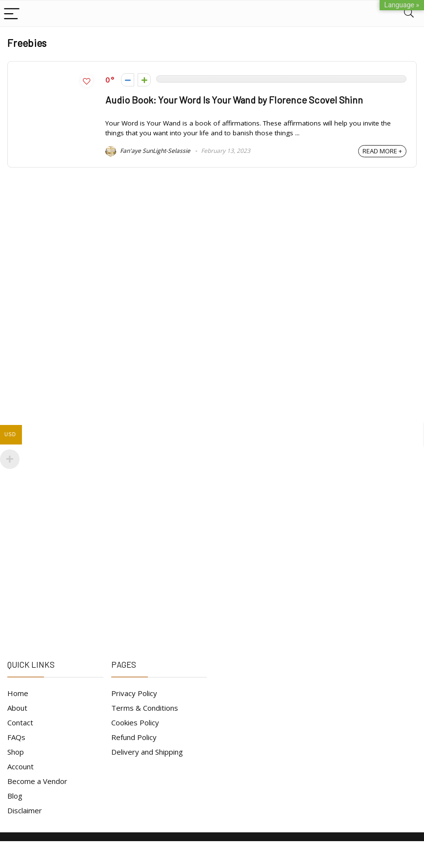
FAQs (16, 737)
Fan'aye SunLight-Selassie (148, 151)
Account (20, 766)
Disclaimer (25, 810)
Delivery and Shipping (147, 752)
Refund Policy (134, 737)
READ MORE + (382, 151)
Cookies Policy (135, 722)
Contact (20, 722)
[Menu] (12, 13)
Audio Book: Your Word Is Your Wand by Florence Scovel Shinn (234, 100)
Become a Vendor (37, 781)
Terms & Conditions (145, 708)
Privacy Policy (134, 693)
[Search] (409, 13)
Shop (16, 752)
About (17, 708)
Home (18, 693)
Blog (15, 796)
